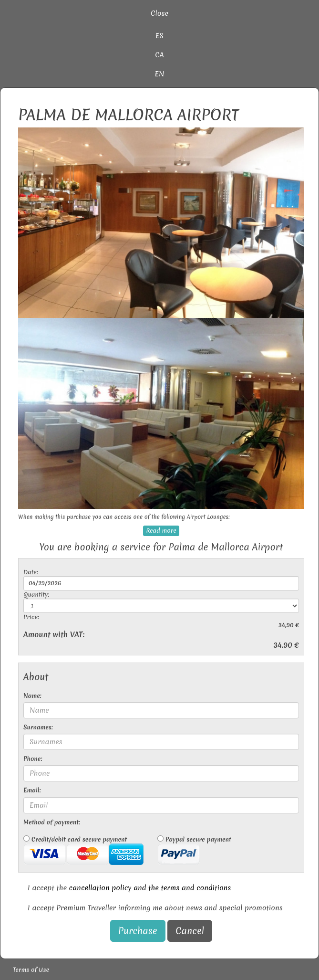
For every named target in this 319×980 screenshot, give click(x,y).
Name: (32, 696)
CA (159, 55)
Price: (31, 617)
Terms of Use (31, 970)
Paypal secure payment (194, 850)
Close (159, 13)
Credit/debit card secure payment (83, 850)
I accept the (129, 888)
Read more (161, 531)
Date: (31, 572)
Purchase (138, 931)
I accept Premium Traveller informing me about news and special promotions (155, 908)
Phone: (33, 759)
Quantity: (36, 595)
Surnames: (38, 727)
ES (159, 36)
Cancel (190, 931)
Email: (32, 790)
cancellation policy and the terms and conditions (150, 888)
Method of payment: (52, 822)
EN (160, 74)
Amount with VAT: (54, 635)
